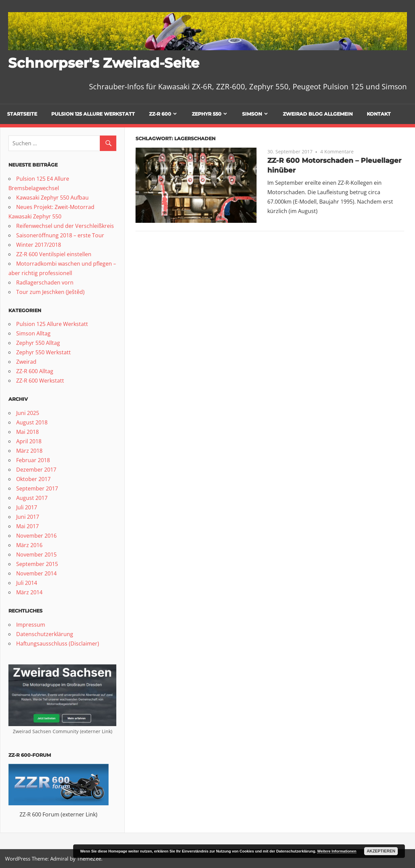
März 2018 (29, 451)
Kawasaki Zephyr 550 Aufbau (52, 198)
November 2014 (36, 573)
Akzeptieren (381, 851)
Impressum (31, 625)
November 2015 (36, 555)
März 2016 (29, 545)
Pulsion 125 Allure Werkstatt (93, 114)
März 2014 (29, 592)
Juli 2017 (27, 507)
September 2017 (37, 488)
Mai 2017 (27, 526)
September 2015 (37, 564)
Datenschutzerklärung (45, 634)
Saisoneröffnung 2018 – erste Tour (60, 235)
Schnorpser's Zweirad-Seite (104, 63)
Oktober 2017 (33, 479)
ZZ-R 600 (160, 114)
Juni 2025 (28, 413)
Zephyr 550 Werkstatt (43, 352)
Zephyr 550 (207, 114)
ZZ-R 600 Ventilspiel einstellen (54, 254)
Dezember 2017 (36, 470)
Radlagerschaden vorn (45, 282)
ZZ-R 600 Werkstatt (40, 381)
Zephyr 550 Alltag (38, 343)
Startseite (22, 114)
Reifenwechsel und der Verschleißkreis (65, 226)
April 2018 (29, 441)
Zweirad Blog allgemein (318, 114)
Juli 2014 (27, 583)
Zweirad (26, 362)
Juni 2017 (28, 517)
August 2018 (32, 422)
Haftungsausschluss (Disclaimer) (58, 643)
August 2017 (32, 498)
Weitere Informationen (337, 851)
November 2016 (36, 536)
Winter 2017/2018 (39, 245)
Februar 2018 (33, 460)
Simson (252, 114)
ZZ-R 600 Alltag (35, 371)
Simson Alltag (33, 333)
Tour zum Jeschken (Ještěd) (50, 292)
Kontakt (379, 114)
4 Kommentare (337, 152)
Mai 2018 (27, 432)
